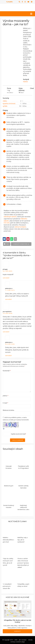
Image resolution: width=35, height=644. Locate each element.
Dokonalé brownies (9, 467)
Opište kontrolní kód (18, 434)
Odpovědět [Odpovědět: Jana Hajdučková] (6, 332)
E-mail (5, 403)
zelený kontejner (20, 227)
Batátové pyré (9, 486)
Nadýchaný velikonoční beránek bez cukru (23, 507)
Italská (25, 82)
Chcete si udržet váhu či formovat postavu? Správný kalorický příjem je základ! (23, 563)
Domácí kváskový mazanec (9, 506)
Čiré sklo (7, 223)
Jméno (6, 396)
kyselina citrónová (9, 104)
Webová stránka (8, 410)
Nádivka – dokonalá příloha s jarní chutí (8, 540)
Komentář (7, 371)
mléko (5, 101)
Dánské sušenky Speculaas (23, 487)
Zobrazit (18, 631)
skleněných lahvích (10, 217)
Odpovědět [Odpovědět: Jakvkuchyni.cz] (8, 299)
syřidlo (5, 106)
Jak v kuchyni (23, 640)
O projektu (9, 2)
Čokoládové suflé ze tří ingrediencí (23, 467)
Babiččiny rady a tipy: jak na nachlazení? (23, 540)
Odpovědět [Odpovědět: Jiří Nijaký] (6, 278)
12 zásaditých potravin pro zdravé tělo (7, 586)
